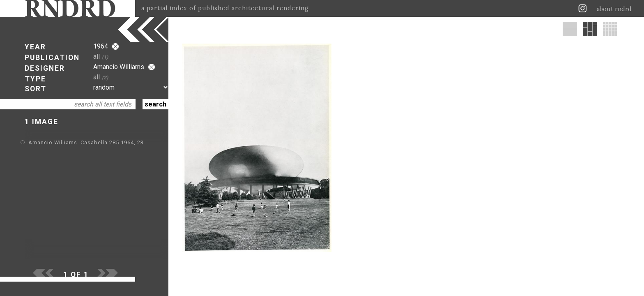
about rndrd (614, 9)
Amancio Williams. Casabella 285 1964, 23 (86, 142)
